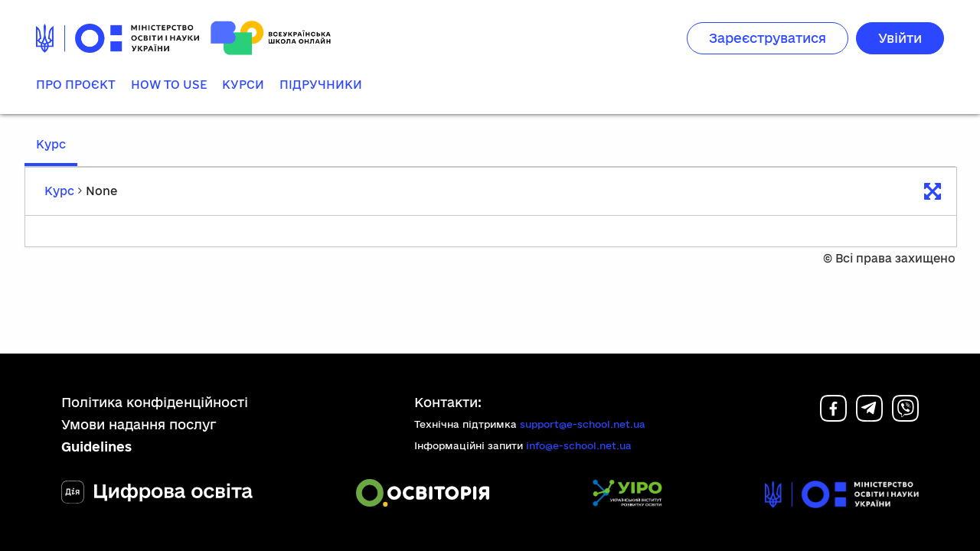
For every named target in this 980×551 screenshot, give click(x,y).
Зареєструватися (768, 38)
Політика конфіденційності (155, 405)
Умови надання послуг (139, 428)
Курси (243, 85)
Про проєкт (76, 85)
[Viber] (905, 420)
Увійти (900, 38)
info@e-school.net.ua (579, 449)
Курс (51, 144)
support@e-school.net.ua (583, 428)
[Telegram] (869, 420)
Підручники (321, 85)
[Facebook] (833, 420)
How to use (169, 85)
